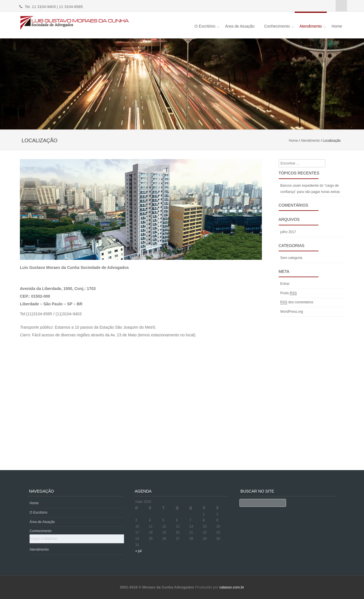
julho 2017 (288, 232)
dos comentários (297, 302)
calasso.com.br (231, 587)
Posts (289, 293)
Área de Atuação (240, 26)
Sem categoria (291, 258)
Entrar (285, 284)
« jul (138, 551)
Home (337, 26)
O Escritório (205, 26)
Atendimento (311, 26)
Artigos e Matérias (43, 539)
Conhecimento (277, 26)
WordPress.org (292, 312)
